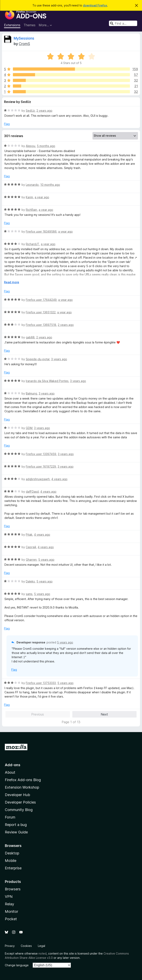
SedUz (30, 111)
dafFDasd (32, 492)
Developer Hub (17, 795)
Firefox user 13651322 (41, 312)
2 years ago (44, 111)
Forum (10, 817)
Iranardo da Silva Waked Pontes (47, 381)
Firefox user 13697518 (41, 325)
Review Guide (16, 832)
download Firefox (95, 5)
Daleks (30, 581)
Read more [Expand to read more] (12, 282)
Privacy (10, 946)
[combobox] (123, 23)
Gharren (31, 560)
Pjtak (29, 535)
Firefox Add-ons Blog (23, 780)
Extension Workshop (22, 787)
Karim (29, 197)
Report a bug (16, 825)
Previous (38, 714)
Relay (9, 904)
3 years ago (59, 359)
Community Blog (19, 810)
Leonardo (32, 185)
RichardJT (33, 244)
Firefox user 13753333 (41, 683)
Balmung (31, 393)
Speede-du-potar (38, 359)
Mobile (11, 861)
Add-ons (13, 765)
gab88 (30, 337)
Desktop (12, 853)
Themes (30, 25)
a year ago (42, 197)
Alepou (31, 146)
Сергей (31, 547)
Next (104, 714)
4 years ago (59, 479)
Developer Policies (20, 802)
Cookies (26, 946)
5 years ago (46, 560)
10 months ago (50, 185)
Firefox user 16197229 (41, 466)
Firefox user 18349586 (41, 231)
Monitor (11, 911)
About (10, 772)
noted (42, 953)
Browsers (13, 889)
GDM (29, 428)
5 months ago (46, 146)
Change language (17, 965)
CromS (24, 44)
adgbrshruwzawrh (38, 479)
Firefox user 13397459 (41, 454)
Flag (7, 124)
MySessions (24, 38)
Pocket (11, 919)
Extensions (12, 25)
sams (29, 594)
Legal (41, 946)
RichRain (31, 210)
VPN (9, 897)
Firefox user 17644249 (41, 300)
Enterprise (13, 868)
